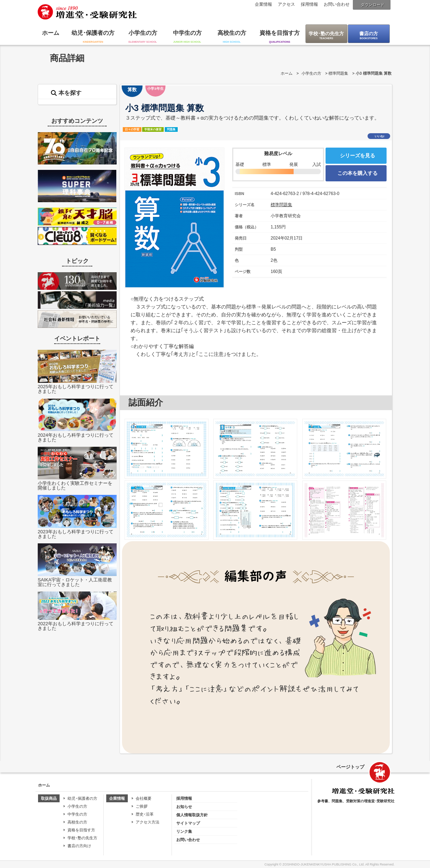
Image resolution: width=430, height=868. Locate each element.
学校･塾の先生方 (326, 34)
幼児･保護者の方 (93, 33)
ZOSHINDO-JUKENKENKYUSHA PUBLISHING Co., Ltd (323, 864)
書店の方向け (79, 846)
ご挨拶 (142, 806)
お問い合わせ (337, 4)
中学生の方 (187, 33)
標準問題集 (338, 73)
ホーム (51, 33)
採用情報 (309, 4)
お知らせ (184, 807)
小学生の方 (143, 33)
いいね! (380, 136)
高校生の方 (232, 33)
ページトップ (350, 767)
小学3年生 (155, 89)
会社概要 (144, 798)
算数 (132, 90)
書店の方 (369, 34)
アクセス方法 (148, 822)
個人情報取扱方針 (192, 815)
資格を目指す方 (280, 33)
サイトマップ (188, 823)
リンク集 (184, 831)
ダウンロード (373, 5)
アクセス (286, 4)
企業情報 (263, 4)
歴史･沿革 (145, 814)
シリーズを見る (357, 156)
